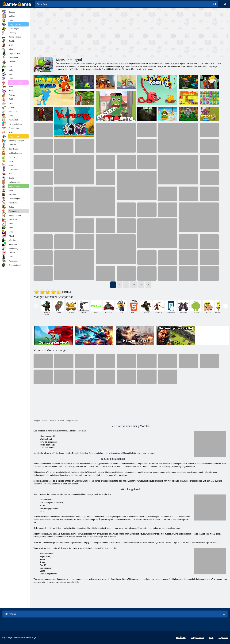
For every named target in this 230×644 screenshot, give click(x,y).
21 (141, 285)
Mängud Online (197, 638)
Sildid (211, 638)
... (126, 285)
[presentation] (36, 306)
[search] (215, 4)
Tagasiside (223, 638)
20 (133, 285)
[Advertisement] (82, 32)
